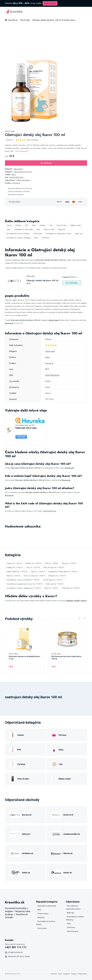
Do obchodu (46, 163)
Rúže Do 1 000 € (51, 588)
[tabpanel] (37, 92)
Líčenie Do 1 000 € (14, 563)
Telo (51, 225)
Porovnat (21, 437)
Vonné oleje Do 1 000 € (53, 580)
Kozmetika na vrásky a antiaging (19, 238)
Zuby (8, 229)
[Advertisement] (46, 39)
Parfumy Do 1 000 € (33, 563)
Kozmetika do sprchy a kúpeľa (18, 234)
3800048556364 (17, 177)
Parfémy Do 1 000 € (15, 567)
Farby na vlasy (49, 229)
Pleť (27, 225)
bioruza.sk (16, 183)
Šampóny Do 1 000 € (57, 576)
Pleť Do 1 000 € (52, 563)
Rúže (36, 238)
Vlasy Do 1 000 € (69, 563)
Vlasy (34, 225)
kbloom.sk (68, 853)
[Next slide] (85, 619)
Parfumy (18, 225)
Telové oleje (10, 131)
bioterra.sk (68, 815)
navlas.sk (68, 873)
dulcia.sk (26, 834)
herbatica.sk (28, 853)
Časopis (74, 974)
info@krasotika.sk (15, 952)
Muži (38, 229)
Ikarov (14, 175)
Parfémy (43, 225)
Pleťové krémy (72, 931)
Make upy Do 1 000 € (55, 584)
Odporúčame (82, 974)
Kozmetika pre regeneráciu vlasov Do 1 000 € (24, 584)
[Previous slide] (79, 619)
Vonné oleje (38, 234)
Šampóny (62, 229)
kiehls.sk (26, 873)
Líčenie (9, 225)
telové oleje (53, 320)
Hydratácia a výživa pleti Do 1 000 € (63, 572)
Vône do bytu (62, 225)
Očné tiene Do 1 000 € (71, 588)
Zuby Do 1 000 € (38, 572)
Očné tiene (46, 238)
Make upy (79, 234)
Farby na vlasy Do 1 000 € (34, 576)
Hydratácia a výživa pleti (23, 229)
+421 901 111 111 (16, 947)
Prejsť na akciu (50, 3)
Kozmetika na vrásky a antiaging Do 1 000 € (24, 588)
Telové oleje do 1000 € (23, 172)
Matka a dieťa (76, 225)
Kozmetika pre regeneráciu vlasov (59, 234)
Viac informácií (23, 151)
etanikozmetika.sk (72, 834)
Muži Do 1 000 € (13, 576)
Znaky (60, 974)
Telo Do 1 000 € (33, 567)
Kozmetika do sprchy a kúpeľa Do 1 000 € (23, 580)
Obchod (54, 974)
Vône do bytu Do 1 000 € (54, 567)
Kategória (67, 974)
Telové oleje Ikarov (23, 180)
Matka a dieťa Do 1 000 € (17, 572)
